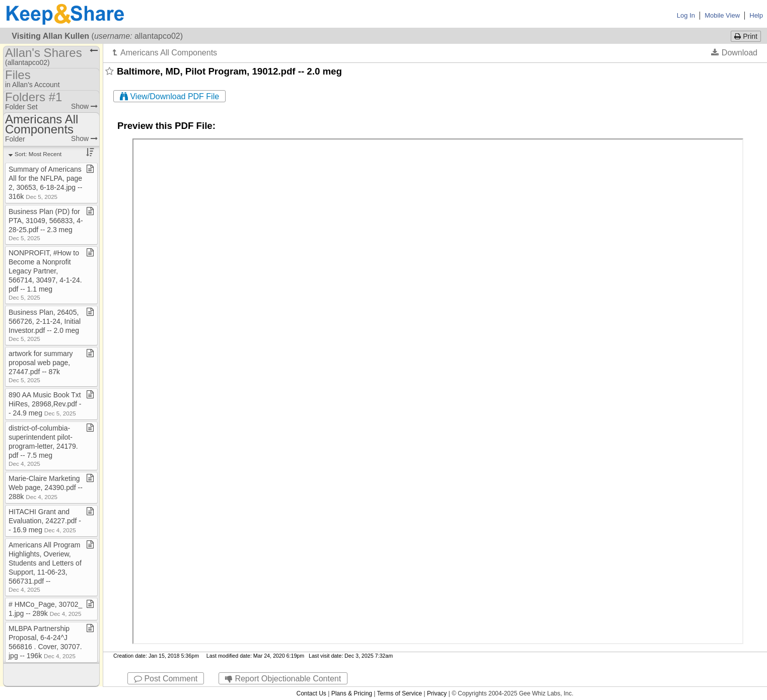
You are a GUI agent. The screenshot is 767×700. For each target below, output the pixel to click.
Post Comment (166, 679)
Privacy (437, 693)
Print (746, 36)
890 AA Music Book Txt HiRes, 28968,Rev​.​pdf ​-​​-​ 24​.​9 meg (45, 404)
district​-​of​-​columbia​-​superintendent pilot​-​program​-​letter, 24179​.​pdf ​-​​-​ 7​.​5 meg (43, 445)
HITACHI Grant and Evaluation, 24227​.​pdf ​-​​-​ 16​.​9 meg (45, 521)
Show (84, 106)
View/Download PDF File (169, 96)
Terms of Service (400, 693)
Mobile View (722, 15)
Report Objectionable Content (283, 679)
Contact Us (311, 693)
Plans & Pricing (352, 693)
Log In (686, 15)
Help (756, 15)
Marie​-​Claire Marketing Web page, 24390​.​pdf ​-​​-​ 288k (46, 487)
